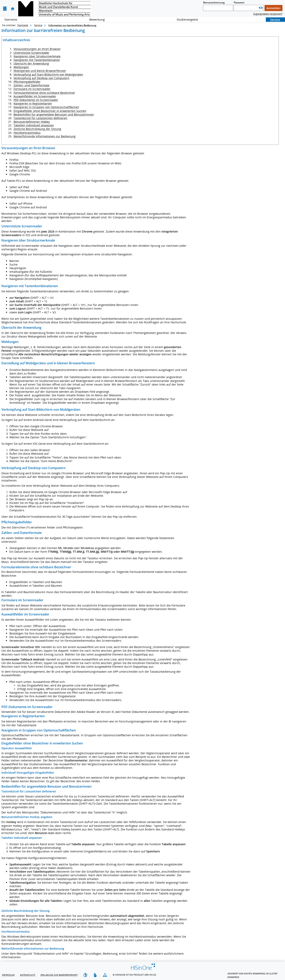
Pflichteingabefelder (27, 82)
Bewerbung (95, 19)
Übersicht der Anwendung (31, 63)
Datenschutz (28, 975)
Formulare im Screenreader (32, 89)
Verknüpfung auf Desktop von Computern (41, 78)
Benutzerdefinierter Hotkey (32, 122)
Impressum (8, 975)
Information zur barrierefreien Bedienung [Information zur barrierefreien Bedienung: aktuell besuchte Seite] (72, 25)
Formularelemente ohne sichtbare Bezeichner (44, 93)
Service (273, 19)
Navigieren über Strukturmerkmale (37, 56)
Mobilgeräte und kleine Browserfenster (40, 71)
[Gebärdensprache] (95, 975)
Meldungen (21, 67)
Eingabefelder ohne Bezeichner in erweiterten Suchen (50, 111)
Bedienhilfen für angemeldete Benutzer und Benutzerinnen (54, 114)
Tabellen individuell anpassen (34, 125)
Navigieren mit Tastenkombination (37, 60)
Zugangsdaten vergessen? (268, 14)
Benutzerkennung (214, 2)
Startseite (11, 19)
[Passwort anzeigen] (261, 8)
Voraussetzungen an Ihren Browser (37, 49)
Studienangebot (185, 19)
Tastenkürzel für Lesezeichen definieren (40, 118)
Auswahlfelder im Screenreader (35, 96)
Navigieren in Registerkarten (33, 103)
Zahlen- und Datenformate (31, 85)
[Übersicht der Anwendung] (105, 975)
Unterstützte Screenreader (31, 53)
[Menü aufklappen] (5, 9)
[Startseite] (13, 9)
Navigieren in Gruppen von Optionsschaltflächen (46, 107)
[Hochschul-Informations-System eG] (54, 9)
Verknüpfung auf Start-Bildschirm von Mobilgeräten (48, 74)
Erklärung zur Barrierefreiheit (59, 975)
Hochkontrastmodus (27, 133)
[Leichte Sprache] (85, 975)
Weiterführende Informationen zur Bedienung (45, 136)
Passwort (239, 2)
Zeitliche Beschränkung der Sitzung (37, 129)
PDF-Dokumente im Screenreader (36, 100)
